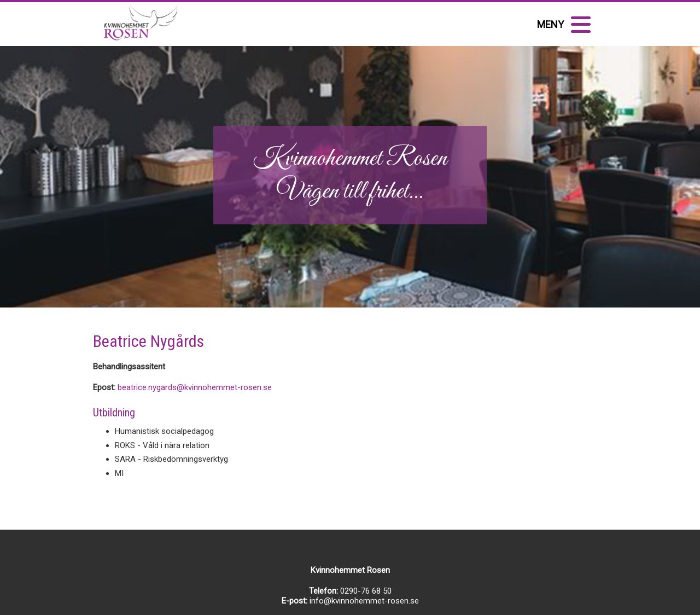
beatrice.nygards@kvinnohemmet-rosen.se (195, 387)
